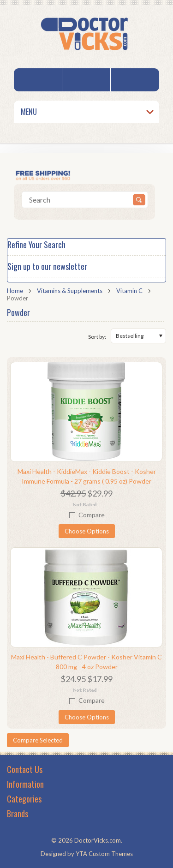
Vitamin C (129, 291)
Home (15, 291)
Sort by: (97, 337)
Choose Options (87, 531)
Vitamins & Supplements (70, 291)
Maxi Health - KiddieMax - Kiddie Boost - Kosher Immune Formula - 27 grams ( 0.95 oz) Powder (87, 476)
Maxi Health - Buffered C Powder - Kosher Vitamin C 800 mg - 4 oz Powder (86, 662)
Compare (92, 515)
